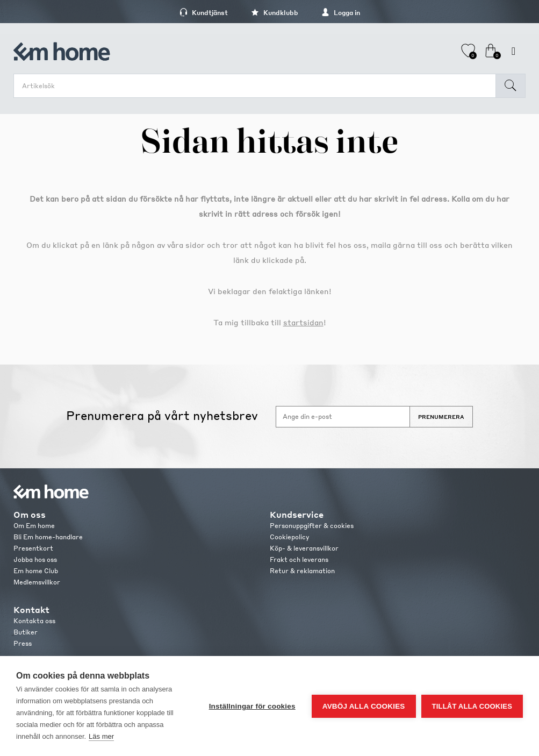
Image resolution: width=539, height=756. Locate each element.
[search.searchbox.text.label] (257, 86)
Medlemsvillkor (37, 582)
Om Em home (34, 526)
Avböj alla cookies (364, 706)
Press (23, 643)
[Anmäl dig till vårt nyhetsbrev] (343, 417)
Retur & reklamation (302, 571)
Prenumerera (441, 417)
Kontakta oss (34, 621)
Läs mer (101, 736)
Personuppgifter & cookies (312, 526)
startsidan (303, 322)
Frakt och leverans (299, 559)
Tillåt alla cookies (472, 706)
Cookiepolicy (289, 537)
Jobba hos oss (35, 559)
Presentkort (33, 548)
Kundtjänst (204, 13)
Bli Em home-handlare (48, 537)
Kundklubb (275, 13)
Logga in (341, 13)
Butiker (26, 632)
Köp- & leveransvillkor (304, 548)
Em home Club (36, 571)
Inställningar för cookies (252, 706)
